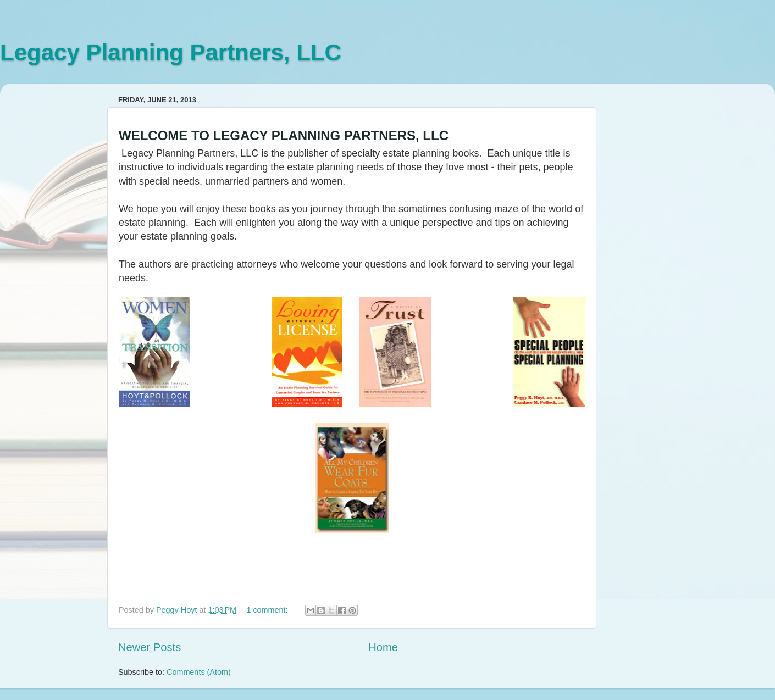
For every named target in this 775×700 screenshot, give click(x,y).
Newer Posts (150, 647)
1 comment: (268, 610)
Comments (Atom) (199, 672)
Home (383, 647)
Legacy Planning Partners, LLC (171, 52)
